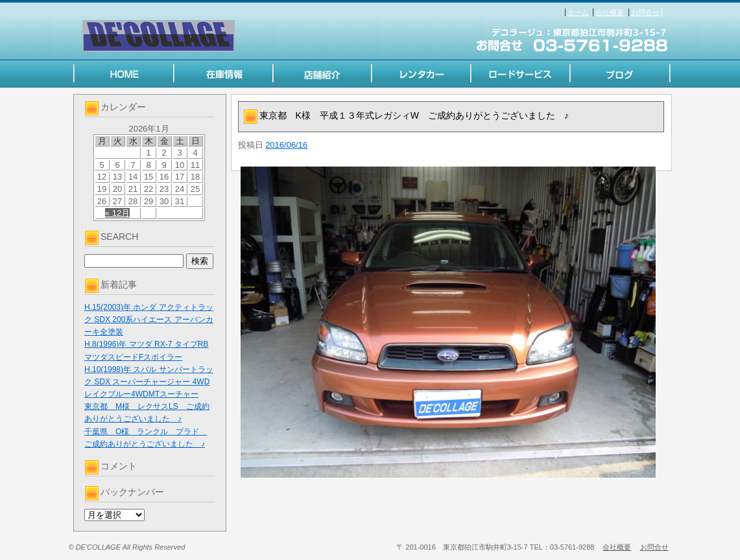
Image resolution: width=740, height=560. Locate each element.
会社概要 (610, 12)
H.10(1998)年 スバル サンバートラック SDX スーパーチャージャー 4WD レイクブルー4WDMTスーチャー (149, 382)
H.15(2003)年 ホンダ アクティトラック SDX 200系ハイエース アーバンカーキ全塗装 (149, 320)
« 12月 (117, 213)
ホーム (578, 12)
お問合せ (645, 12)
